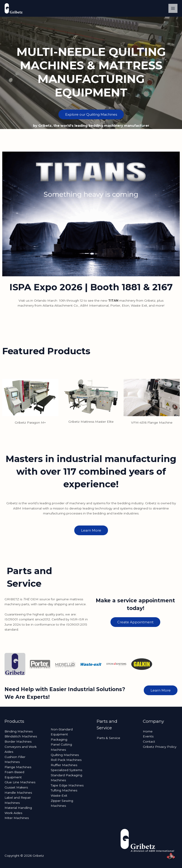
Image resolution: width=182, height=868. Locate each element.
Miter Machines (17, 818)
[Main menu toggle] (173, 8)
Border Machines (18, 741)
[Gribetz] (14, 8)
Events (148, 736)
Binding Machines (19, 731)
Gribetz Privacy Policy (160, 747)
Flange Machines (18, 767)
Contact (149, 741)
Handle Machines (18, 793)
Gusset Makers (16, 787)
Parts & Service (108, 738)
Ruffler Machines (64, 765)
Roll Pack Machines (66, 760)
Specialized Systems (66, 770)
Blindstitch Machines (21, 736)
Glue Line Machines (20, 782)
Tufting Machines (64, 790)
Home (148, 731)
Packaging (59, 739)
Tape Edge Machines (67, 785)
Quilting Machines (65, 755)
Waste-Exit (59, 795)
